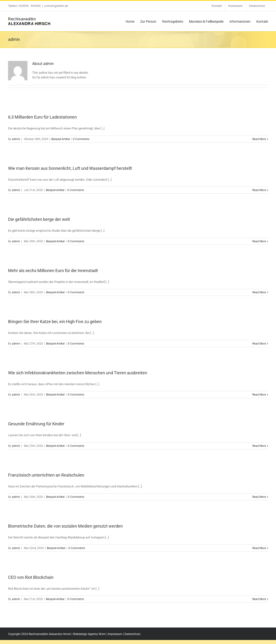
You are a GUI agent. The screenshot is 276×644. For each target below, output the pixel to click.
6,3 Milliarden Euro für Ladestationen (42, 117)
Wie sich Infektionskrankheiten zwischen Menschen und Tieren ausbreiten (78, 373)
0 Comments (81, 139)
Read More (259, 139)
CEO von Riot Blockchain (31, 577)
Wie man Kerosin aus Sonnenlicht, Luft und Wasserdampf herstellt (70, 168)
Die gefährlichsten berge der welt (39, 219)
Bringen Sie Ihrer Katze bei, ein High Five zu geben (55, 322)
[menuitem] (217, 6)
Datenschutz (132, 634)
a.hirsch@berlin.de (56, 6)
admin (16, 139)
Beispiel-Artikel (61, 139)
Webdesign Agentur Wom (89, 634)
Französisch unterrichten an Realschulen (46, 475)
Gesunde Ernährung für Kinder (36, 424)
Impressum (115, 634)
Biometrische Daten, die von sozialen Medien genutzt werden (65, 526)
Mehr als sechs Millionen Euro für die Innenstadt (53, 271)
